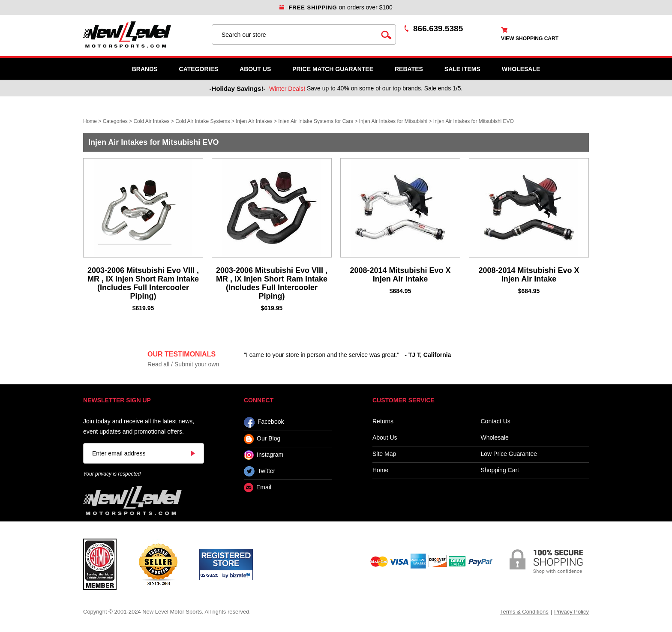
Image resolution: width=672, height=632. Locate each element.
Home (90, 121)
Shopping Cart (500, 470)
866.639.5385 (438, 28)
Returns (383, 421)
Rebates (409, 69)
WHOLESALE (521, 69)
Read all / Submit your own (183, 364)
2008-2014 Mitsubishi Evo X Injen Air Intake (400, 275)
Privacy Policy (571, 612)
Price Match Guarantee (333, 69)
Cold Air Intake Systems (202, 121)
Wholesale (495, 438)
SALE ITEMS (462, 69)
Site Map (384, 454)
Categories (199, 69)
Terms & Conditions (524, 612)
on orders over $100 (336, 7)
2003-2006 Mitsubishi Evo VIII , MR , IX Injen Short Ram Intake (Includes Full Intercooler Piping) (143, 283)
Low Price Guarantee (509, 454)
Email (258, 488)
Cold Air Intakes (151, 121)
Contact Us (496, 421)
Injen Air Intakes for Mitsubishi (393, 121)
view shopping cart (530, 39)
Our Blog (262, 439)
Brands (145, 69)
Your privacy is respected (112, 474)
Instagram (264, 455)
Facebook (264, 422)
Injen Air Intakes (254, 121)
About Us (255, 69)
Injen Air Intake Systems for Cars (316, 121)
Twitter (259, 471)
